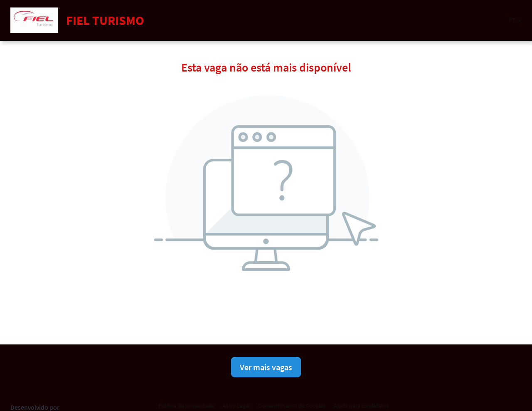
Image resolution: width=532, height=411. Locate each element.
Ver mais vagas (266, 367)
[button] (515, 20)
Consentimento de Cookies (292, 406)
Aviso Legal (236, 406)
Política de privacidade (186, 406)
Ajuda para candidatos (361, 406)
